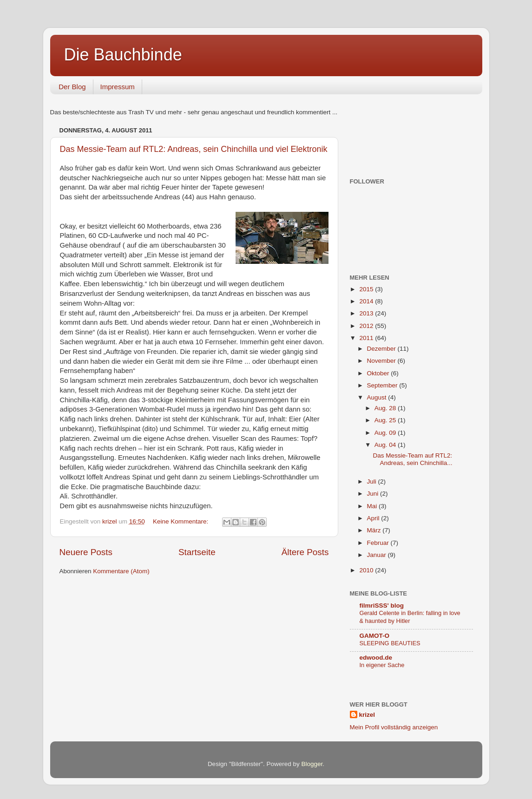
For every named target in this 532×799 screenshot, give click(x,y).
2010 (367, 570)
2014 (367, 301)
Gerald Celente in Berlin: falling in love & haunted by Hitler (410, 617)
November (382, 361)
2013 (367, 313)
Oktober (379, 373)
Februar (379, 543)
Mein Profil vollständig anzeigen (394, 727)
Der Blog (72, 87)
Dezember (382, 349)
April (374, 518)
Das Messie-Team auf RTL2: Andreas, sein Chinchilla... (412, 459)
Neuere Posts (86, 552)
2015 (367, 289)
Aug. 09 (386, 433)
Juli (373, 481)
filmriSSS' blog (382, 606)
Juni (374, 494)
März (375, 530)
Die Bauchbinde (123, 55)
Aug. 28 (386, 408)
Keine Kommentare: (181, 521)
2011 (367, 338)
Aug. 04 (386, 445)
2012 (367, 326)
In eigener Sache (382, 665)
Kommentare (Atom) (121, 571)
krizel (367, 715)
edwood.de (376, 658)
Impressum (118, 87)
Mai (373, 506)
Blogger (312, 764)
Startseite (197, 552)
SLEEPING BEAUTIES (390, 643)
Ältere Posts (305, 552)
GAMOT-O (375, 636)
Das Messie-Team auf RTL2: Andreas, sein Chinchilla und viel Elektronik (194, 149)
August (378, 397)
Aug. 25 (386, 420)
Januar (378, 555)
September (383, 385)
